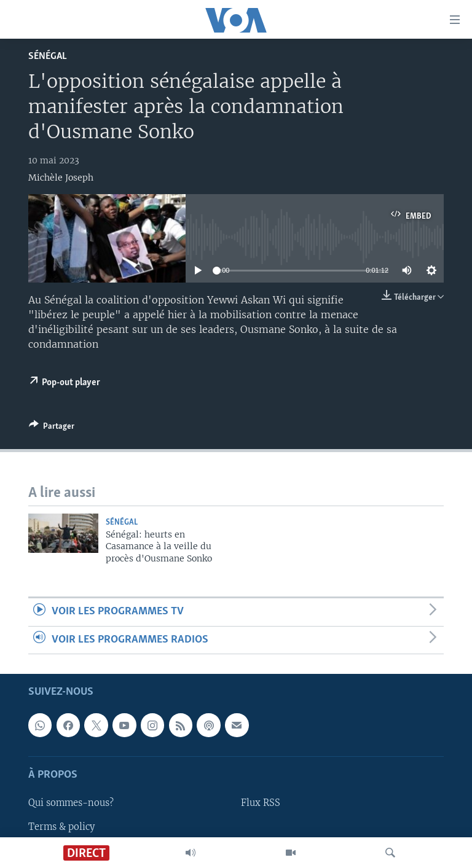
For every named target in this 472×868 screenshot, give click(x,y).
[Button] (52, 428)
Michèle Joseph (61, 178)
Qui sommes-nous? (71, 803)
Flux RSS (261, 803)
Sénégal (48, 56)
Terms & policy (61, 827)
